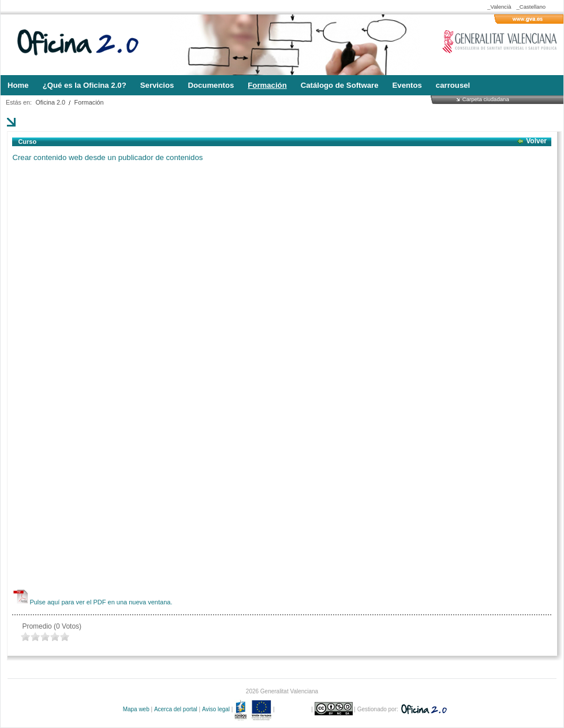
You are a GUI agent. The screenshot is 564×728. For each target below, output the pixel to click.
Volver (536, 141)
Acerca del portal (176, 709)
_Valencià (499, 7)
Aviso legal (216, 709)
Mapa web (136, 709)
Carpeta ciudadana (486, 99)
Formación (89, 102)
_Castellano (531, 7)
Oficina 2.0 (50, 102)
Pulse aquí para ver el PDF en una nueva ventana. (101, 602)
